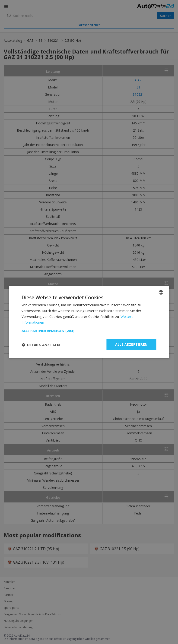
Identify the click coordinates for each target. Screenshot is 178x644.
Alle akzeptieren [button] (131, 344)
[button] (89, 331)
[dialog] (89, 322)
